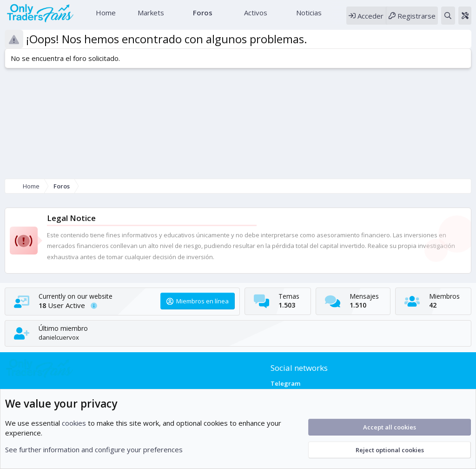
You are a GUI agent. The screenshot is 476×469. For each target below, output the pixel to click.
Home (105, 16)
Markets (150, 16)
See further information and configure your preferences (94, 449)
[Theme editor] (465, 19)
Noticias (308, 16)
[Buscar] (448, 19)
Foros (202, 16)
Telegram (285, 383)
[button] (171, 17)
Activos (255, 16)
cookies (74, 423)
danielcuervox (59, 337)
